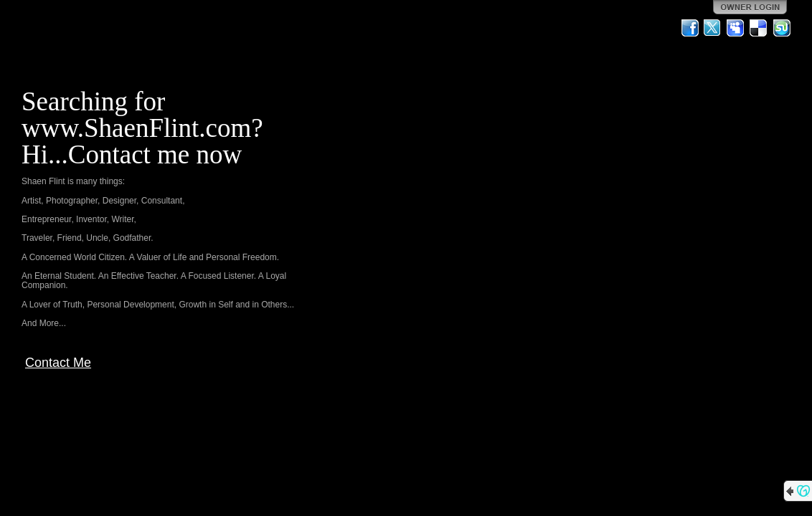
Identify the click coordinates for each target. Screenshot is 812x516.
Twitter (713, 28)
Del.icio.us (759, 28)
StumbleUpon (782, 28)
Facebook (690, 28)
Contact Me (58, 363)
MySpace (736, 28)
